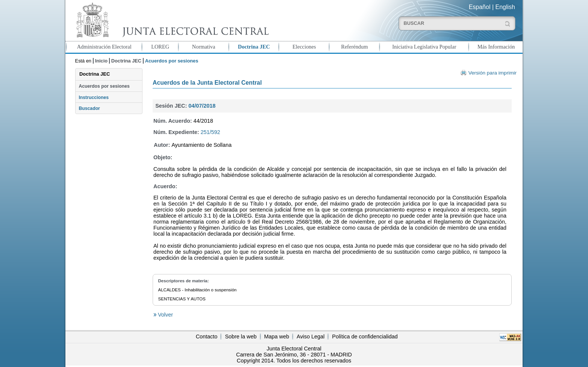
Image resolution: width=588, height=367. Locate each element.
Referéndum (354, 47)
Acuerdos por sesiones (104, 86)
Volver (165, 315)
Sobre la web (241, 337)
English (505, 7)
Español (480, 7)
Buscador (89, 108)
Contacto (207, 337)
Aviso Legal (311, 337)
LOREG (160, 47)
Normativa (204, 47)
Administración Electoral (104, 47)
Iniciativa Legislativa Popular (424, 47)
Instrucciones (94, 97)
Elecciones (304, 47)
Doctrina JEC (254, 47)
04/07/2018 (202, 106)
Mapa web (277, 337)
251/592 (211, 132)
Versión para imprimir (493, 73)
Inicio (101, 61)
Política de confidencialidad (365, 337)
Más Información (496, 47)
